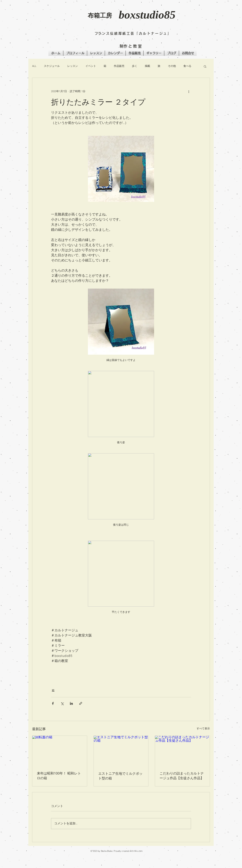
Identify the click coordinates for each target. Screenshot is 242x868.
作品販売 (119, 66)
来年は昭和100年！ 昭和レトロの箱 (59, 776)
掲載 (147, 66)
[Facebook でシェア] (53, 703)
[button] (61, 18)
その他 (172, 66)
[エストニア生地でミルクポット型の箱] (121, 751)
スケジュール (52, 66)
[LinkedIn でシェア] (71, 703)
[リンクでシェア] (81, 703)
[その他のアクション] (189, 91)
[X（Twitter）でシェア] (62, 703)
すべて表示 (203, 729)
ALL (34, 66)
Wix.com (138, 851)
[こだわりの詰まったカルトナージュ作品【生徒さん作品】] (182, 751)
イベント (91, 66)
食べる (187, 66)
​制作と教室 (131, 46)
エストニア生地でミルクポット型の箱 (120, 776)
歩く (135, 66)
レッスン (73, 66)
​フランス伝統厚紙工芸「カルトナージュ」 (133, 33)
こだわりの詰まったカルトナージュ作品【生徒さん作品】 (182, 776)
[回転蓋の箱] (60, 751)
